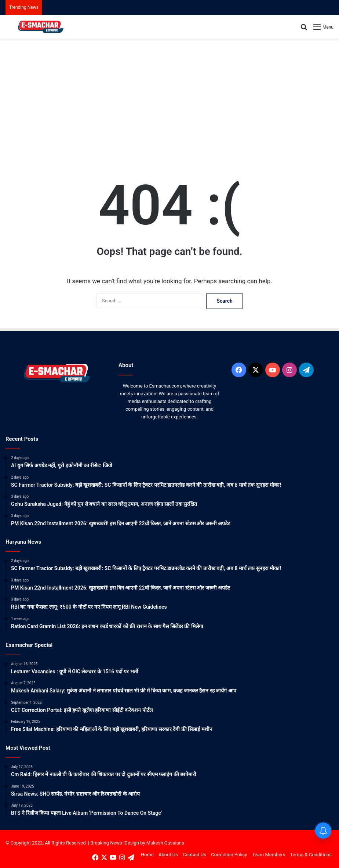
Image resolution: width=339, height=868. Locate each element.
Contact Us (194, 855)
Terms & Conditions (311, 855)
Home (147, 855)
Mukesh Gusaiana (165, 843)
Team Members (269, 855)
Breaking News (106, 843)
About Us (168, 855)
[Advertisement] (169, 97)
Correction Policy (229, 855)
